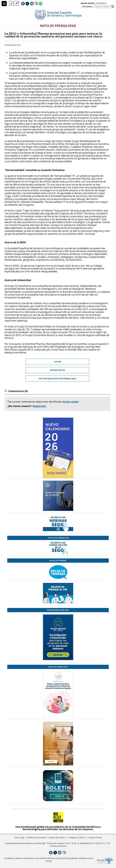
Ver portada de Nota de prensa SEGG (57, 379)
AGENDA (87, 4)
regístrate (76, 4)
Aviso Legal (19, 838)
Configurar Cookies (76, 838)
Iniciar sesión (71, 402)
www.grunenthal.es (15, 352)
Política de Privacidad (36, 838)
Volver (57, 362)
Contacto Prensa (95, 838)
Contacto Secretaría (58, 846)
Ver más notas (57, 370)
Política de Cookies (57, 838)
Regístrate (39, 406)
